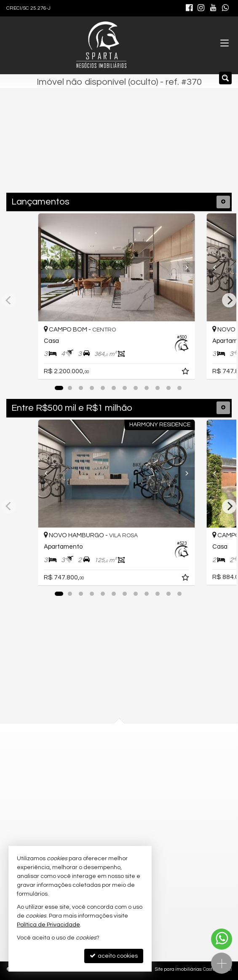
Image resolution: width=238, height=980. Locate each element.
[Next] (188, 267)
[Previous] (50, 267)
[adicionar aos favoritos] (191, 373)
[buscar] (173, 149)
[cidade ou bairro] (101, 149)
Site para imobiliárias (178, 969)
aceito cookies (114, 956)
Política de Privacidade (48, 925)
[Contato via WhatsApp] (222, 939)
